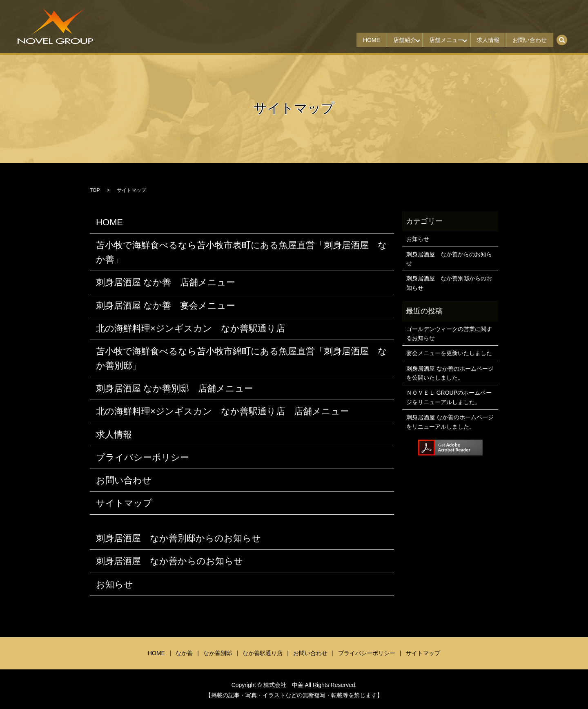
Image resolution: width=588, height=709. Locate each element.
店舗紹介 (389, 40)
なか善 (184, 653)
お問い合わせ (528, 40)
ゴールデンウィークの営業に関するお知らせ (449, 333)
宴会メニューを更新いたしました (449, 353)
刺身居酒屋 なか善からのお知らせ (169, 561)
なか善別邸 (218, 653)
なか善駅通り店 (263, 653)
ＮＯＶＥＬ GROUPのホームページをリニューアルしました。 (449, 397)
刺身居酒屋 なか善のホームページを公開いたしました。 (450, 373)
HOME (352, 40)
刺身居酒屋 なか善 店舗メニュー (166, 282)
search (566, 37)
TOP (95, 190)
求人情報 (481, 40)
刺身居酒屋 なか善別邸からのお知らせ (178, 538)
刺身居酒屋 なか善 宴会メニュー (166, 306)
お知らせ (115, 584)
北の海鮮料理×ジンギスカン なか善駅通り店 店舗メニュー (223, 411)
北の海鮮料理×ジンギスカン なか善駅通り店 (190, 328)
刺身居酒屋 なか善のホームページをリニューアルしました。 (450, 422)
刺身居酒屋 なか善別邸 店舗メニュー (175, 388)
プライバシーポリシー (143, 457)
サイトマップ (124, 503)
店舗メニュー (435, 40)
